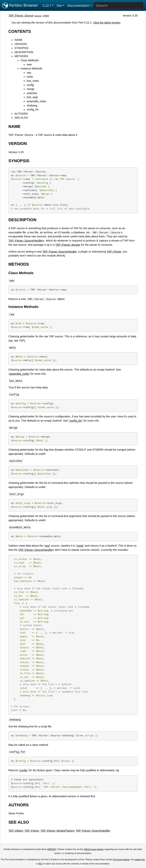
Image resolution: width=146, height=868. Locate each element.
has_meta (33, 81)
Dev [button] (59, 6)
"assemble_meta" (19, 374)
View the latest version (107, 23)
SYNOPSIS (21, 48)
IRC (40, 864)
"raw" (47, 546)
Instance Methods (31, 68)
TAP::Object (16, 831)
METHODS (21, 56)
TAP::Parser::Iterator (68, 245)
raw (29, 73)
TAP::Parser (114, 252)
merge (31, 89)
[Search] (119, 6)
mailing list (140, 859)
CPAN (46, 16)
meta (30, 77)
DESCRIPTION (24, 52)
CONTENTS (20, 31)
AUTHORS (21, 114)
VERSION (21, 44)
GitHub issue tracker (94, 849)
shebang (32, 105)
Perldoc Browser (20, 6)
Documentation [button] (78, 6)
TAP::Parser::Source (21, 16)
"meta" (80, 546)
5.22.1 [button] (47, 6)
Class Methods (30, 60)
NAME (18, 40)
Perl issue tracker (121, 859)
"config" (23, 770)
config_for (33, 109)
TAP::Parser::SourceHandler (26, 241)
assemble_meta (36, 101)
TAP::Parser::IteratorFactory (57, 831)
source (38, 16)
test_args (32, 97)
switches (32, 93)
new (29, 65)
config (30, 85)
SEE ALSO (21, 118)
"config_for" (76, 421)
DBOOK (52, 849)
